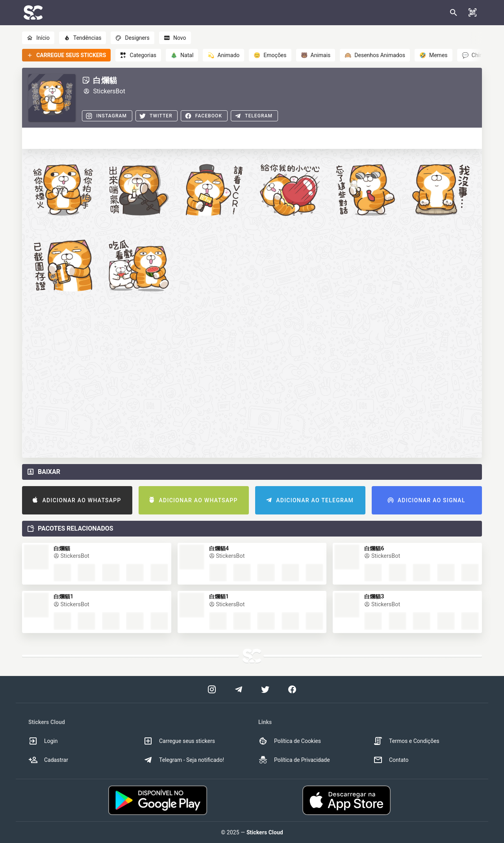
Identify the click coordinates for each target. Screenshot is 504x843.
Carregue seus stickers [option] (179, 741)
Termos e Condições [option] (406, 741)
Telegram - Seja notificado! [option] (184, 760)
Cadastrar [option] (48, 760)
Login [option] (43, 741)
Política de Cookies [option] (290, 741)
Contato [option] (391, 760)
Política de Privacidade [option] (294, 760)
